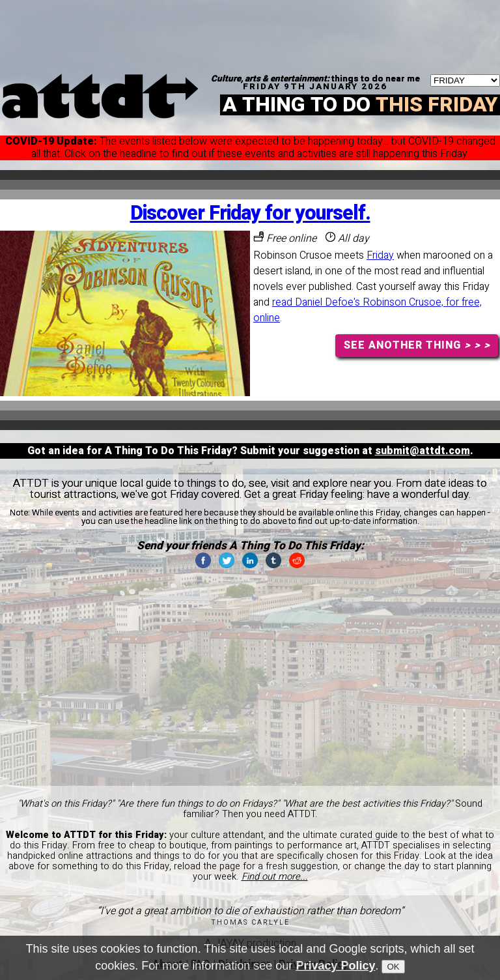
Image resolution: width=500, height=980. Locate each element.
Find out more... (275, 877)
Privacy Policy (335, 966)
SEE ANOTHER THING (417, 345)
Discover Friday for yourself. (250, 213)
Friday (380, 255)
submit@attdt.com (423, 451)
